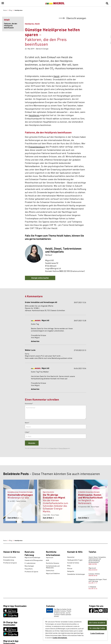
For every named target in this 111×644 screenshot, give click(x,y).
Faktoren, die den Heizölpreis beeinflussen (10, 25)
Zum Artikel (13, 518)
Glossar (70, 568)
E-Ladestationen (30, 563)
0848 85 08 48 (93, 575)
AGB (47, 560)
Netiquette (71, 571)
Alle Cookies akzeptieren (97, 623)
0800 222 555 (93, 564)
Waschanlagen (29, 566)
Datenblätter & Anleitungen (76, 574)
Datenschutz (50, 571)
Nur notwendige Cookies (97, 628)
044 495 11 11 (93, 583)
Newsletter (71, 557)
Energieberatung (9, 560)
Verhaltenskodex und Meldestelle (53, 567)
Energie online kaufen (40, 278)
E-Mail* (27, 432)
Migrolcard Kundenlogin (32, 557)
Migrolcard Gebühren (53, 573)
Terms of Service (63, 448)
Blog (69, 566)
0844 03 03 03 (93, 570)
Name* (27, 423)
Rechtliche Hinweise (53, 563)
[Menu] (3, 3)
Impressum (50, 557)
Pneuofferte (29, 569)
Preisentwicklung (37, 147)
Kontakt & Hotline (73, 563)
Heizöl (56, 76)
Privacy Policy (54, 448)
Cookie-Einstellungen (97, 633)
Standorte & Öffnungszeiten (34, 560)
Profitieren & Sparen (10, 563)
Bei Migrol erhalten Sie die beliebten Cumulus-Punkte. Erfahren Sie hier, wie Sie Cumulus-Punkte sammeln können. (59, 613)
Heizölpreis (34, 115)
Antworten (35, 341)
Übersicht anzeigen (72, 18)
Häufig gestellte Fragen (75, 560)
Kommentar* (29, 404)
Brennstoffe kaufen (10, 557)
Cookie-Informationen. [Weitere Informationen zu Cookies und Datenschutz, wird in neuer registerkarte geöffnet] (60, 638)
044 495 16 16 (93, 588)
